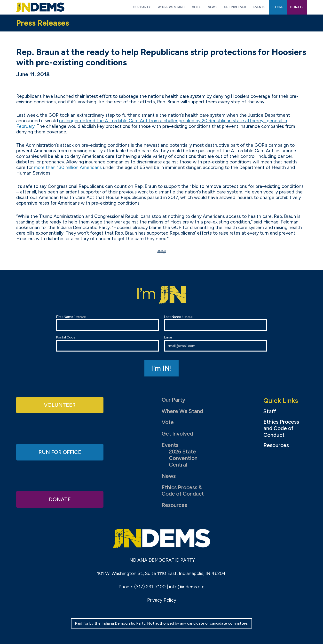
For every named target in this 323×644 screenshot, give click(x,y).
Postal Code (108, 343)
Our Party (173, 400)
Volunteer (60, 405)
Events (170, 445)
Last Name (216, 323)
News (169, 476)
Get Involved (177, 434)
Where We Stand (182, 411)
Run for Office (60, 452)
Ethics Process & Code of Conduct (183, 491)
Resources (174, 505)
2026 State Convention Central (183, 458)
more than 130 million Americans (68, 167)
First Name (108, 323)
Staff (270, 412)
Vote (168, 422)
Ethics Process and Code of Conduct (281, 429)
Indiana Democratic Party (40, 7)
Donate (60, 499)
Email (216, 343)
